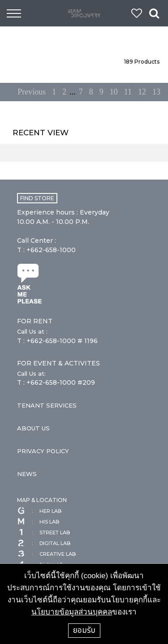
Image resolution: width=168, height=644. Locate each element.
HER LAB (39, 511)
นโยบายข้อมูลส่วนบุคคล (72, 612)
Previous (32, 92)
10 (114, 92)
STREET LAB (43, 532)
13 (156, 92)
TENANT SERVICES (47, 405)
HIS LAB (38, 522)
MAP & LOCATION (42, 500)
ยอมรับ (84, 630)
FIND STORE (37, 198)
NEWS (27, 474)
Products (142, 62)
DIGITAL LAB (44, 543)
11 (128, 92)
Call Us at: (31, 374)
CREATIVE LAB (46, 554)
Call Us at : (32, 331)
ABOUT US (33, 428)
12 (142, 92)
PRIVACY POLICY (43, 451)
